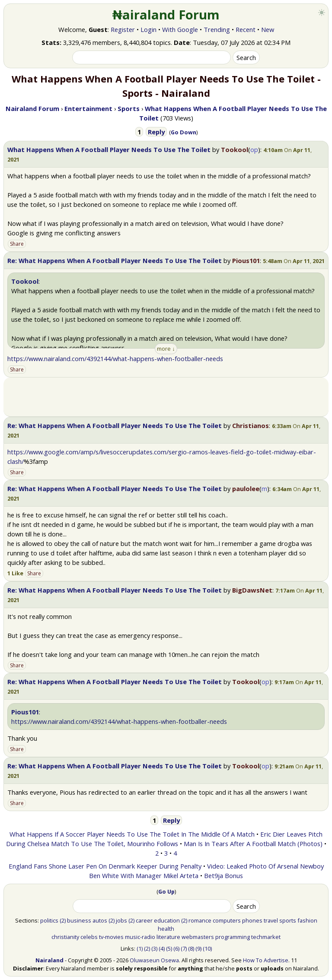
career (144, 920)
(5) (169, 948)
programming (233, 937)
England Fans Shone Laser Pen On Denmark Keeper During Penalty (105, 866)
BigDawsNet (252, 590)
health (166, 929)
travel (271, 920)
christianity (65, 937)
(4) (162, 948)
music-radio (140, 937)
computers (227, 920)
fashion (307, 920)
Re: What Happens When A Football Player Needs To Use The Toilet (115, 260)
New (268, 29)
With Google (180, 29)
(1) (140, 948)
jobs (121, 920)
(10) (207, 948)
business (79, 920)
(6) (176, 948)
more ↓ (166, 349)
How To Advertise (266, 960)
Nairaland (49, 960)
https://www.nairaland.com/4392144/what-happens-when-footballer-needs (115, 358)
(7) (184, 948)
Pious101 (246, 260)
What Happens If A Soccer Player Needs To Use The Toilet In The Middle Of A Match (132, 834)
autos (100, 920)
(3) (154, 948)
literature (168, 937)
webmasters (198, 937)
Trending (217, 29)
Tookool (235, 149)
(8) (191, 948)
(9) (198, 948)
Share (17, 244)
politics (49, 920)
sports (288, 920)
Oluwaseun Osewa (154, 960)
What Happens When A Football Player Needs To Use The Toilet (109, 149)
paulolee (246, 488)
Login (148, 29)
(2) (63, 920)
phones (252, 920)
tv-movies (111, 937)
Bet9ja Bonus (223, 875)
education (167, 920)
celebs (89, 937)
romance (200, 920)
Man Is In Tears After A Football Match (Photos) (253, 844)
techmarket (266, 937)
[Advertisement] (166, 397)
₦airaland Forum (166, 15)
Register (123, 29)
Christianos (251, 425)
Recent (246, 29)
